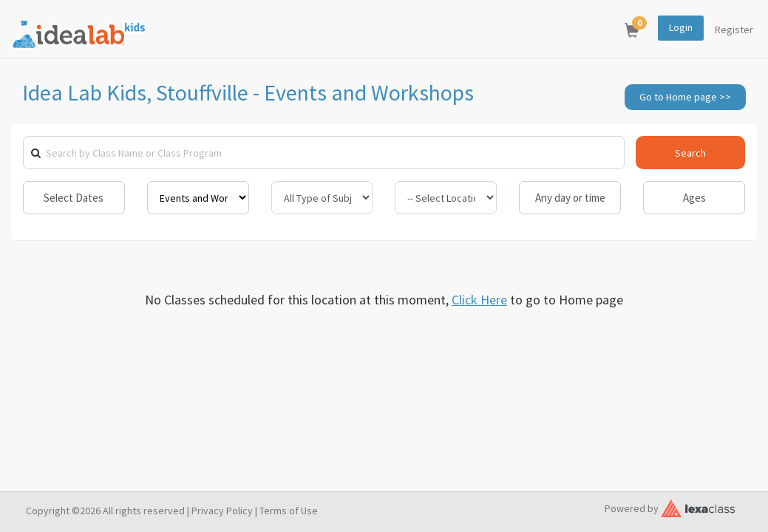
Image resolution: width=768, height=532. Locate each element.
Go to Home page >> (685, 97)
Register (734, 30)
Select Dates (74, 198)
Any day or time (570, 198)
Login (681, 27)
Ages (694, 198)
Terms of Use (289, 511)
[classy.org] (698, 507)
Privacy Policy (222, 511)
